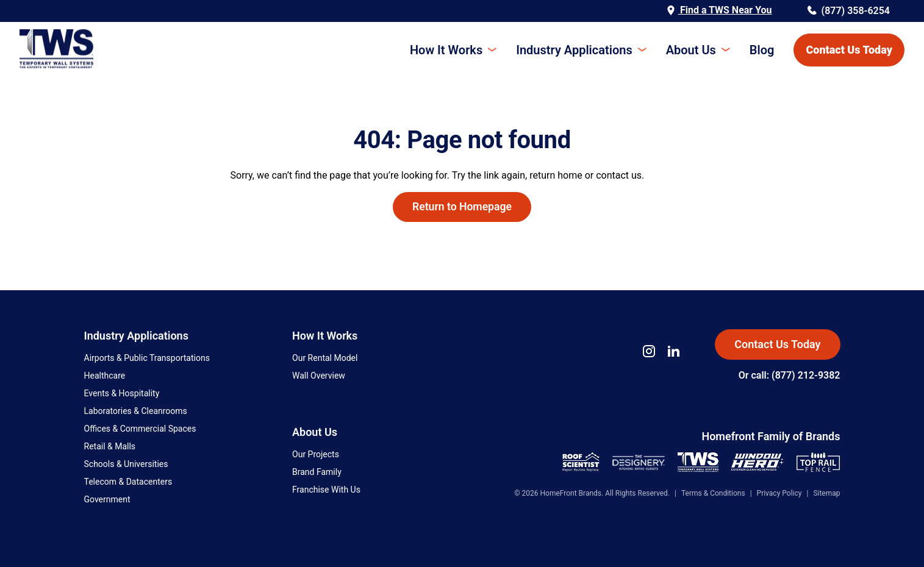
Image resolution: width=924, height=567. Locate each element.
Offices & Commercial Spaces (140, 429)
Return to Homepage (462, 207)
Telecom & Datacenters (128, 482)
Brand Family (317, 472)
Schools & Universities (126, 464)
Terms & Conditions (713, 493)
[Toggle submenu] (489, 50)
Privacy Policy (779, 493)
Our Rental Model (325, 358)
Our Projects (316, 454)
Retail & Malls (110, 446)
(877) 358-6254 (849, 11)
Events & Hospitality (122, 393)
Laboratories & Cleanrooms (136, 411)
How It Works (446, 50)
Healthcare (105, 376)
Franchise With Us (326, 490)
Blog (762, 50)
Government (107, 499)
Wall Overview (319, 376)
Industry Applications (574, 50)
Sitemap (826, 493)
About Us (691, 50)
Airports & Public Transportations (147, 358)
